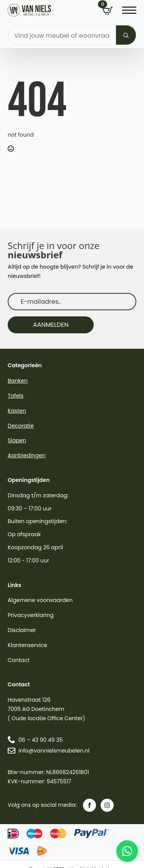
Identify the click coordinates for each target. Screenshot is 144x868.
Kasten (17, 411)
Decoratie (21, 426)
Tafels (16, 396)
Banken (18, 381)
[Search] (126, 35)
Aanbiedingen (26, 455)
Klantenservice (27, 645)
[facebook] (89, 805)
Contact (19, 660)
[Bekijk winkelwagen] (108, 11)
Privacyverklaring (31, 615)
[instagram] (107, 805)
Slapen (17, 440)
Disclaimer (22, 630)
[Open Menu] (129, 10)
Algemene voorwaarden (40, 600)
